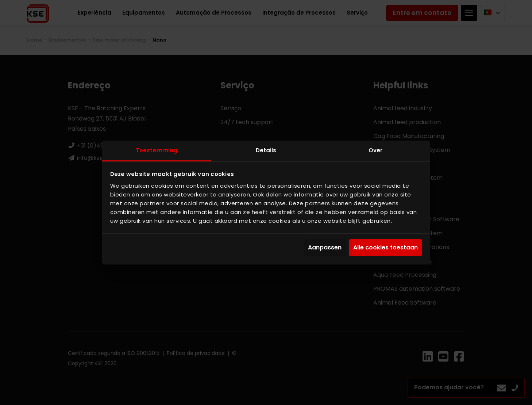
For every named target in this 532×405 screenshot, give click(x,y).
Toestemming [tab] (157, 150)
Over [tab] (375, 150)
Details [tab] (266, 150)
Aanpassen (325, 248)
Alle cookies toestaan (385, 248)
